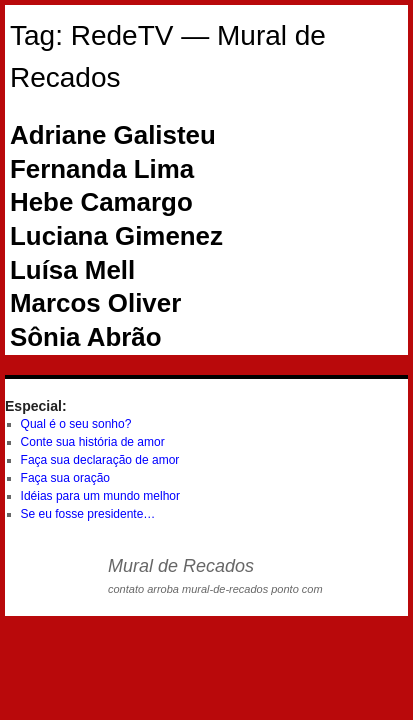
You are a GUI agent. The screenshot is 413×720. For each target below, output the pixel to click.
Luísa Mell (72, 270)
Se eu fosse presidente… (88, 514)
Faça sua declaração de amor (100, 460)
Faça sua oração (65, 478)
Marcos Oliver (95, 303)
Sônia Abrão (86, 337)
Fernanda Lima (102, 169)
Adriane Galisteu (113, 135)
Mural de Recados (181, 566)
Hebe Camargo (101, 202)
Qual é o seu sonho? (76, 424)
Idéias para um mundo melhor (100, 496)
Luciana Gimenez (116, 236)
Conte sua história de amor (93, 442)
